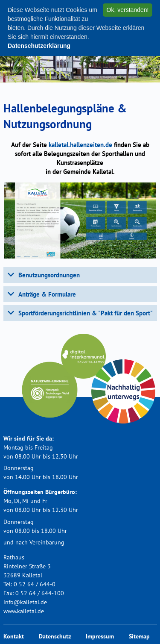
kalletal (80, 145)
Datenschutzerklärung (39, 46)
